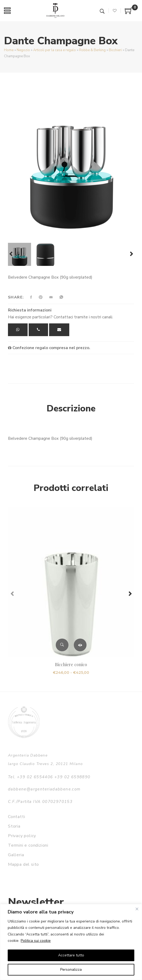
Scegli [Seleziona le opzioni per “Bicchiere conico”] (80, 645)
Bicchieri (115, 50)
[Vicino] (137, 909)
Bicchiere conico (71, 664)
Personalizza (71, 970)
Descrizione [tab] (71, 408)
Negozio (23, 50)
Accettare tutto (71, 955)
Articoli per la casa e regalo (55, 50)
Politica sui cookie (36, 941)
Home (9, 50)
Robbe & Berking (92, 50)
